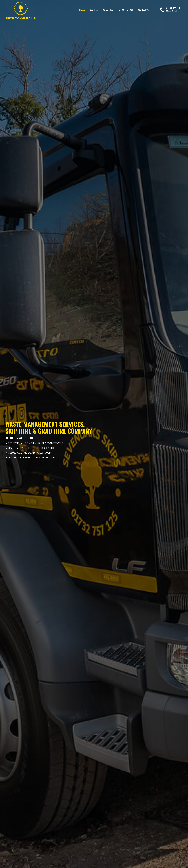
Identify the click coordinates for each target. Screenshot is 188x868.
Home (82, 10)
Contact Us (143, 10)
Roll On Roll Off (126, 10)
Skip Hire (94, 10)
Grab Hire (108, 10)
